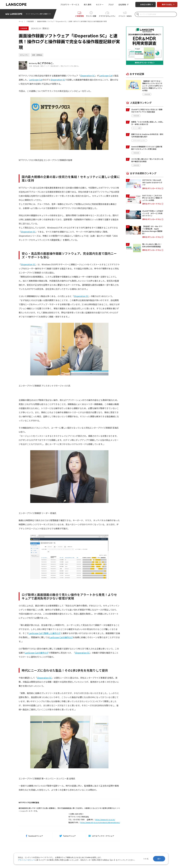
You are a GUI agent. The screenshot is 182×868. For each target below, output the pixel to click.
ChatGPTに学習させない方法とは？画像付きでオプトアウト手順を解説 (147, 111)
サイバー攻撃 (91, 16)
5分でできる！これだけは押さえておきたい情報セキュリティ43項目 (152, 198)
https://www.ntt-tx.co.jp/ (105, 820)
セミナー (100, 4)
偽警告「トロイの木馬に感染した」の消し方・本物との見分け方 (147, 123)
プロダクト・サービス (70, 4)
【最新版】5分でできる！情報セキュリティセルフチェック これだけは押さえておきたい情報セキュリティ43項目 (152, 86)
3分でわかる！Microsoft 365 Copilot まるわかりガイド (152, 182)
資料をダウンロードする (152, 188)
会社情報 (122, 4)
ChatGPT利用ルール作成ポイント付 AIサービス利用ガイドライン (153, 213)
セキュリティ (24, 55)
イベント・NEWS (125, 16)
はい (159, 859)
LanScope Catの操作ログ (61, 637)
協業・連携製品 (37, 55)
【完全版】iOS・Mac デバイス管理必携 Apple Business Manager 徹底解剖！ (152, 230)
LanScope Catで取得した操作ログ (45, 633)
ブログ (111, 4)
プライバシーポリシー (26, 860)
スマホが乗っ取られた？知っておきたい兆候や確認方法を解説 (147, 160)
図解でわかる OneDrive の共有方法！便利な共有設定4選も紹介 (147, 135)
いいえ (146, 859)
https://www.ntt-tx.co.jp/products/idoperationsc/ (100, 822)
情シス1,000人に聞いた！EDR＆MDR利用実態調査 (152, 245)
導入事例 (88, 4)
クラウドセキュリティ (107, 16)
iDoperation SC (88, 76)
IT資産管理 (79, 16)
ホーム (21, 21)
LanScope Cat (106, 76)
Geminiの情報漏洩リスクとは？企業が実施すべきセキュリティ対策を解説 (147, 148)
